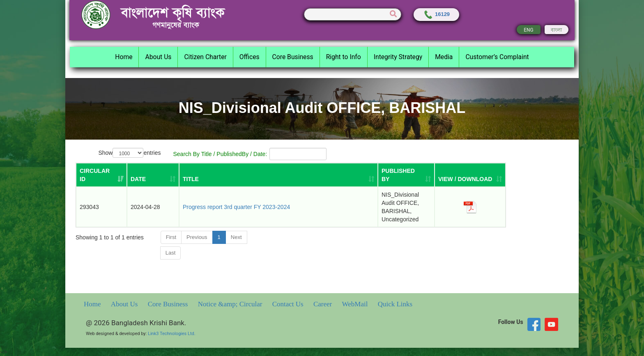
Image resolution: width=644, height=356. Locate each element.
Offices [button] (250, 57)
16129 (436, 14)
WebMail (356, 304)
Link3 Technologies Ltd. (172, 334)
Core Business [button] (293, 57)
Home (93, 304)
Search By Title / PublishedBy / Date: (250, 154)
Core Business (169, 304)
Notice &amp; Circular (231, 304)
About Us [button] (158, 57)
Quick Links (395, 304)
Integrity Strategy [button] (398, 57)
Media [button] (444, 57)
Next (236, 237)
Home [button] (124, 57)
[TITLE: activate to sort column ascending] (278, 175)
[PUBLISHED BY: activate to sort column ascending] (406, 175)
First (171, 237)
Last (171, 253)
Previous (197, 237)
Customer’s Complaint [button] (497, 57)
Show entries (129, 153)
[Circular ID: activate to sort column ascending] (101, 175)
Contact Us (289, 304)
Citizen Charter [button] (205, 57)
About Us (125, 304)
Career (324, 304)
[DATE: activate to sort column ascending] (153, 175)
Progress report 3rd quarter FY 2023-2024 (236, 207)
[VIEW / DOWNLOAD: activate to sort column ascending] (470, 175)
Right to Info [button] (344, 57)
